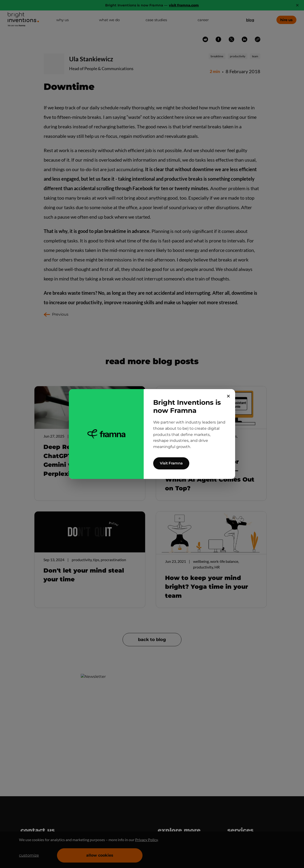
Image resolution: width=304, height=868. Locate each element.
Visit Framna (171, 463)
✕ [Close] (228, 396)
